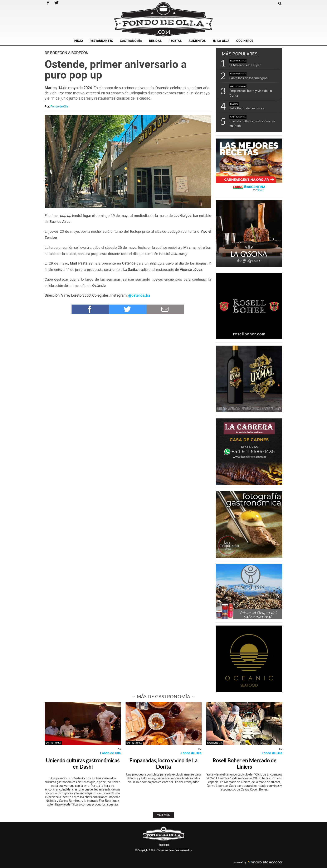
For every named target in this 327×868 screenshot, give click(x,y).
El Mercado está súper (245, 65)
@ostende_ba (139, 295)
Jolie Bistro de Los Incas (247, 108)
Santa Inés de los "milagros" (249, 78)
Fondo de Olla (59, 106)
